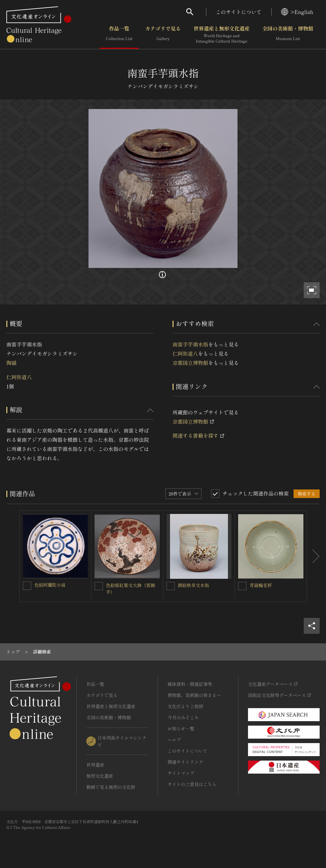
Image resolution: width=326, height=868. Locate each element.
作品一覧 (119, 35)
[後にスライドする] (313, 556)
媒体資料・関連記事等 (190, 684)
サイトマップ (181, 773)
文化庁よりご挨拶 (185, 706)
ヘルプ (174, 740)
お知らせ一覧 (181, 728)
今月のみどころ (183, 717)
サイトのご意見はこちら (192, 784)
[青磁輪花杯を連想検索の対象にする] (242, 586)
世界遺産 (95, 765)
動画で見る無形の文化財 (111, 787)
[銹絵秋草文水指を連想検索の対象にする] (171, 586)
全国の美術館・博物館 (288, 35)
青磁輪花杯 (261, 585)
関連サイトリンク (185, 762)
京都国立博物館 (190, 363)
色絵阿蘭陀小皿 (50, 585)
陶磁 (11, 363)
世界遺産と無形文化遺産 (222, 35)
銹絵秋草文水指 (194, 585)
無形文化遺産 (100, 776)
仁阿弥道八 (19, 377)
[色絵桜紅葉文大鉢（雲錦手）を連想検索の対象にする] (99, 586)
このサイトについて (239, 12)
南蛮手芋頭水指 (190, 344)
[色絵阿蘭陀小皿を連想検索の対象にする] (27, 586)
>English (297, 12)
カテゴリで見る (163, 35)
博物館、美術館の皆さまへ (194, 695)
